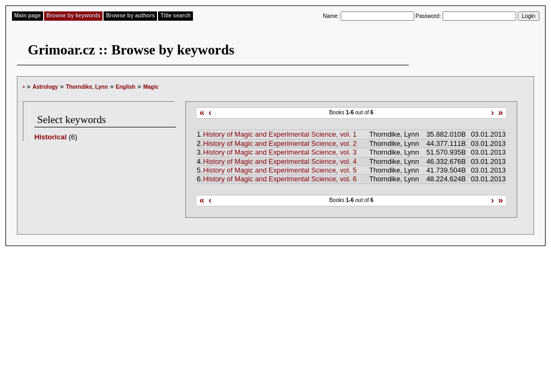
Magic (151, 87)
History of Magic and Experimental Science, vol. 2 (280, 143)
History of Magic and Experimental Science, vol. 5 (280, 170)
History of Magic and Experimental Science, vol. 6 (280, 179)
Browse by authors (130, 16)
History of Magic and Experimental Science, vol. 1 (280, 134)
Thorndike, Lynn (87, 87)
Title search (175, 16)
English (125, 87)
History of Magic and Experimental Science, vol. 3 (280, 152)
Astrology (46, 87)
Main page (28, 16)
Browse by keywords (73, 16)
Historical (50, 137)
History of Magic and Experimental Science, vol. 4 (280, 161)
